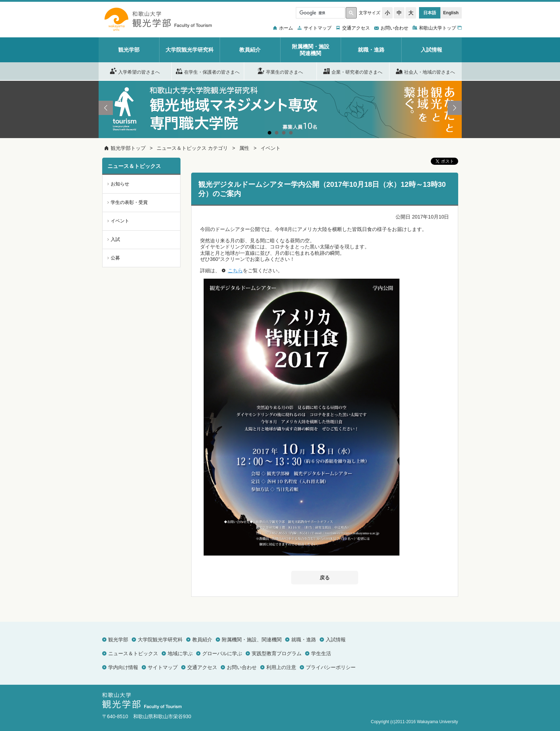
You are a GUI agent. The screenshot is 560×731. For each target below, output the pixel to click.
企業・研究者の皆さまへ (353, 71)
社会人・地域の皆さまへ (425, 71)
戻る (325, 578)
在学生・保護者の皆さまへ (208, 71)
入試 (115, 239)
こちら (235, 270)
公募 (115, 258)
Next (455, 108)
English (451, 13)
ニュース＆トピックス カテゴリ (192, 148)
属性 (244, 148)
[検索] (320, 13)
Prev (106, 108)
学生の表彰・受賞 (129, 202)
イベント (271, 148)
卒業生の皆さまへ (280, 71)
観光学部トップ (128, 148)
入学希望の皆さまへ (135, 71)
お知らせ (120, 184)
